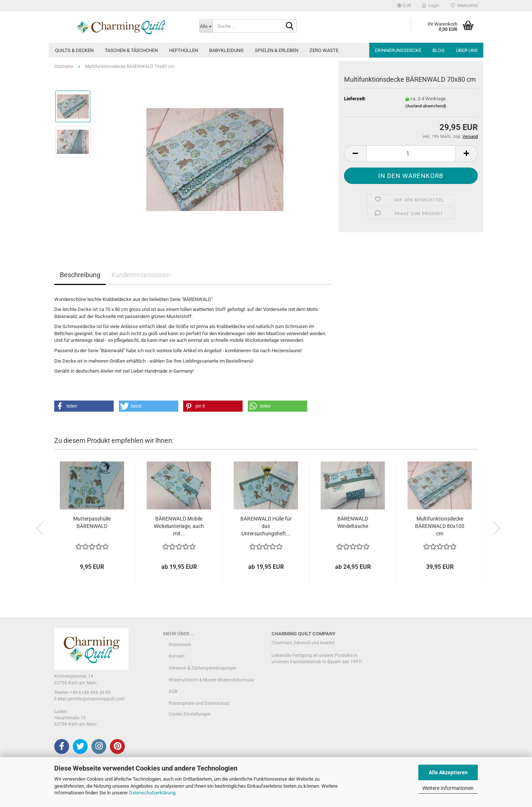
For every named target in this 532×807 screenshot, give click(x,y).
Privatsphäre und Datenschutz (199, 703)
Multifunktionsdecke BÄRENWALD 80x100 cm (440, 526)
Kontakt (177, 656)
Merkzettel (464, 6)
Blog (439, 50)
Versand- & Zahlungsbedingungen (203, 668)
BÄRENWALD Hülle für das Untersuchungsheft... (266, 526)
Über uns (467, 50)
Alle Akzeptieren (448, 772)
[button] (404, 6)
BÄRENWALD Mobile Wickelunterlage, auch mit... (179, 526)
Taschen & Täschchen (131, 50)
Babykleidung (226, 50)
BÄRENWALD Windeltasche (353, 522)
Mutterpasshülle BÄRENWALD (92, 522)
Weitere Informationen (448, 788)
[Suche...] (206, 26)
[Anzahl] (411, 154)
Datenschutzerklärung (152, 793)
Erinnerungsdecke (398, 50)
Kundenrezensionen (141, 275)
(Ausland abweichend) (426, 106)
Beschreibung (80, 275)
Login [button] (431, 6)
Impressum (180, 645)
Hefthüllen (184, 50)
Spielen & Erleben (277, 50)
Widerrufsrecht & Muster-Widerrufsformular (212, 680)
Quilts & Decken (74, 50)
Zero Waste (324, 50)
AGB (173, 691)
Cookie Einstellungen (190, 714)
